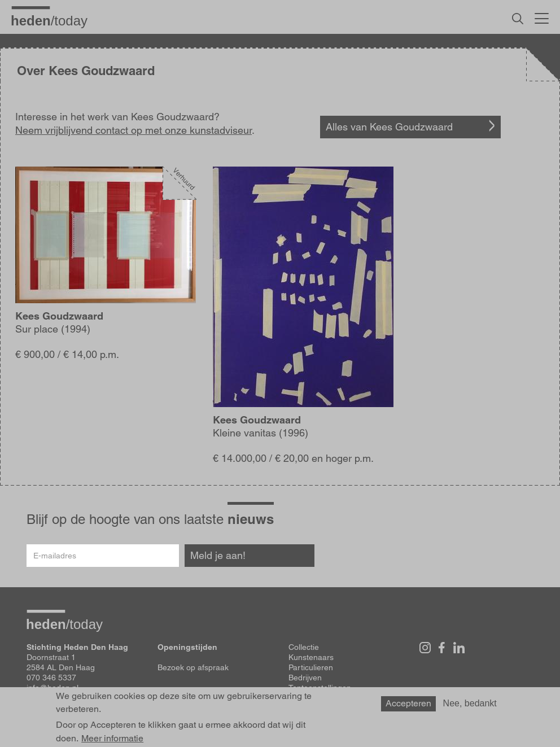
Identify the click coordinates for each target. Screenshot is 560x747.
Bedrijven (305, 678)
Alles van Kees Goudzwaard (389, 127)
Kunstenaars (311, 657)
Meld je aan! (218, 555)
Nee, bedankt (470, 703)
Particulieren (311, 667)
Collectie (304, 647)
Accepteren (408, 703)
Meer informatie (112, 739)
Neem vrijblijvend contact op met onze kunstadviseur (134, 130)
